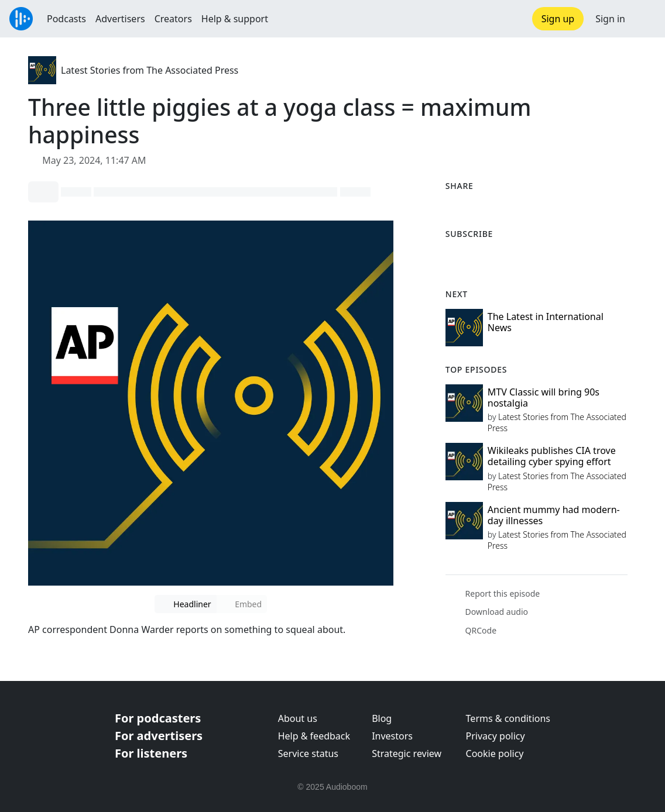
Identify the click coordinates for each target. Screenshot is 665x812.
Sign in (610, 19)
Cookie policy (495, 753)
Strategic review (407, 753)
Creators (173, 19)
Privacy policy (496, 736)
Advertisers (120, 19)
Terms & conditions (508, 718)
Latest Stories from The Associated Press (150, 70)
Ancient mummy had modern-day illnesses (554, 515)
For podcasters (158, 718)
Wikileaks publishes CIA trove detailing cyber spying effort (552, 456)
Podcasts (66, 19)
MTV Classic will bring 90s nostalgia (544, 398)
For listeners (151, 753)
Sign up (558, 19)
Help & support (235, 19)
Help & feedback (314, 736)
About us (298, 718)
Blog (382, 718)
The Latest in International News (546, 322)
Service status (308, 753)
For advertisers (159, 736)
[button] (645, 19)
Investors (392, 736)
